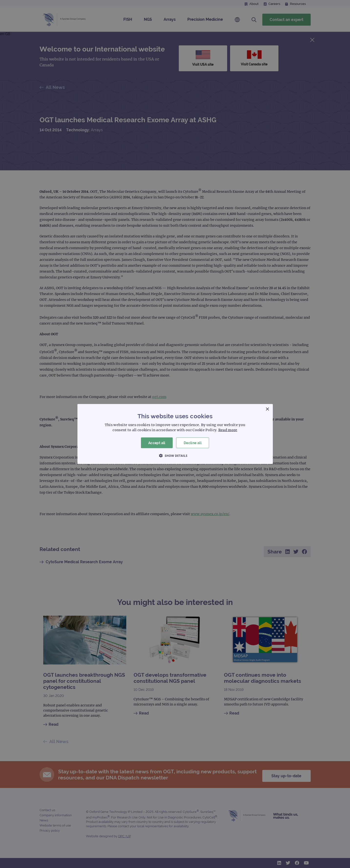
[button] (175, 456)
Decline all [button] (193, 443)
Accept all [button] (157, 443)
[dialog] (175, 434)
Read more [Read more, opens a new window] (228, 430)
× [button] (267, 409)
